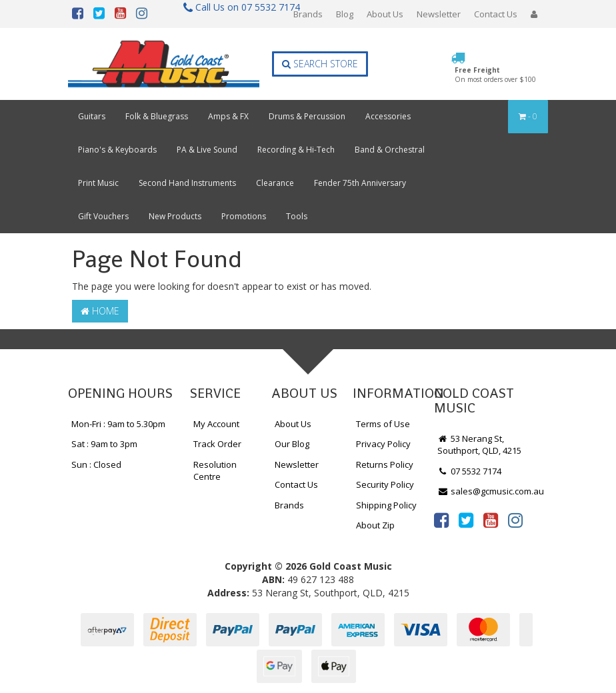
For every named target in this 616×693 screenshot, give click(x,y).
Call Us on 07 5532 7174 (236, 7)
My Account (216, 424)
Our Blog (292, 444)
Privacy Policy (383, 444)
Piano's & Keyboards (117, 150)
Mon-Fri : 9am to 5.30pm (118, 424)
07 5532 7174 (469, 471)
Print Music (98, 183)
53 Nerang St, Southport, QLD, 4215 (479, 445)
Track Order (217, 444)
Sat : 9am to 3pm (104, 444)
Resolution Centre (215, 471)
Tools (297, 216)
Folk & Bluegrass (157, 116)
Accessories (388, 116)
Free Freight (495, 75)
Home (100, 311)
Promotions (244, 216)
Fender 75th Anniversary (360, 183)
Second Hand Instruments (187, 183)
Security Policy (385, 484)
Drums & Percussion (307, 116)
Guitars (92, 116)
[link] (441, 520)
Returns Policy (385, 464)
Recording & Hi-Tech (296, 150)
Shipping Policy (386, 505)
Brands (308, 14)
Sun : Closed (96, 464)
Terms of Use (383, 424)
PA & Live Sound (207, 150)
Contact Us (496, 14)
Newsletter (439, 14)
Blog (345, 14)
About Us (385, 14)
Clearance (275, 183)
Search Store (320, 64)
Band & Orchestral (390, 150)
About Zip (375, 525)
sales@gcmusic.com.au (491, 491)
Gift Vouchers (103, 216)
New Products (175, 216)
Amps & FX (228, 116)
